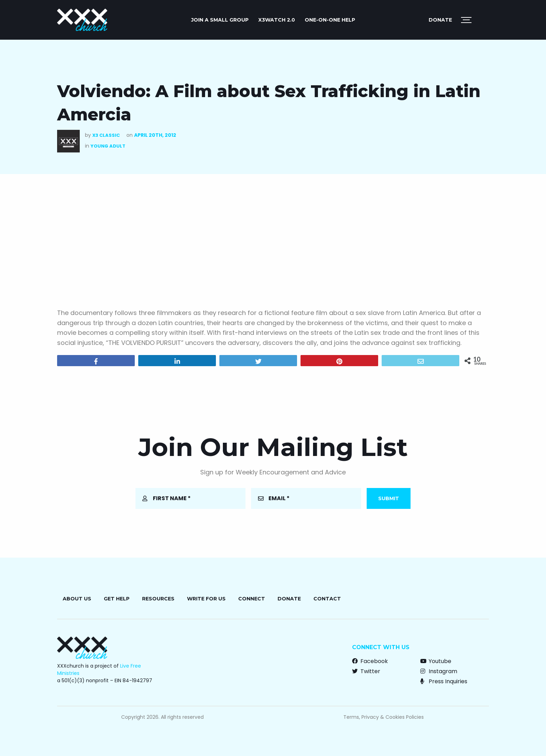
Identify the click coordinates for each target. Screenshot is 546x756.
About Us (77, 599)
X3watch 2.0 (277, 20)
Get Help (117, 599)
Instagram (439, 671)
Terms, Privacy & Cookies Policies (384, 717)
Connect (252, 599)
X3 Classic (106, 135)
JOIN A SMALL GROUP (220, 20)
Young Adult (108, 146)
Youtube (436, 661)
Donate (440, 20)
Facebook (370, 661)
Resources (158, 599)
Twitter (366, 671)
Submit (389, 498)
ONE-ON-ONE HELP (330, 20)
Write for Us (206, 599)
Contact (327, 599)
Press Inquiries (444, 681)
